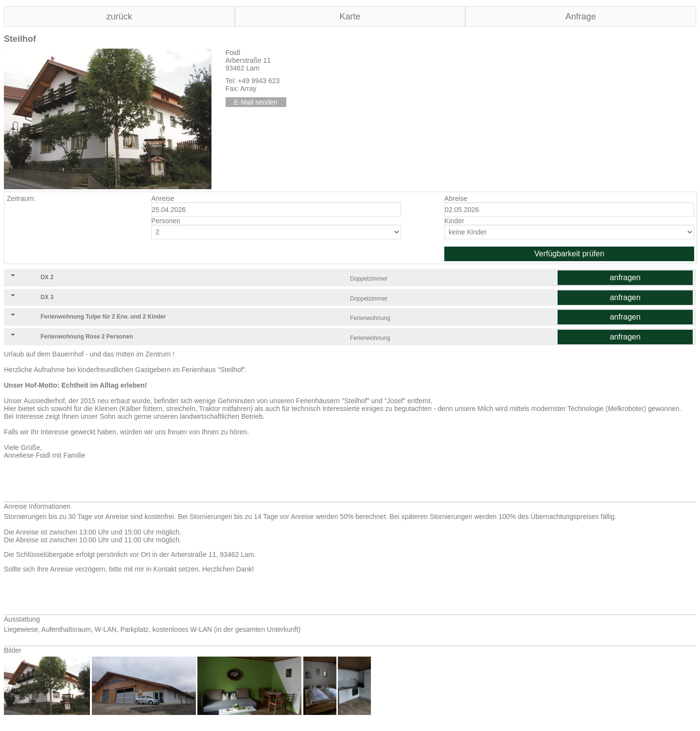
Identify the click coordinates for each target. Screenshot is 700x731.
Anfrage (581, 17)
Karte (350, 17)
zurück (119, 17)
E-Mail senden (256, 102)
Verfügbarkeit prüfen (569, 254)
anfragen (625, 277)
